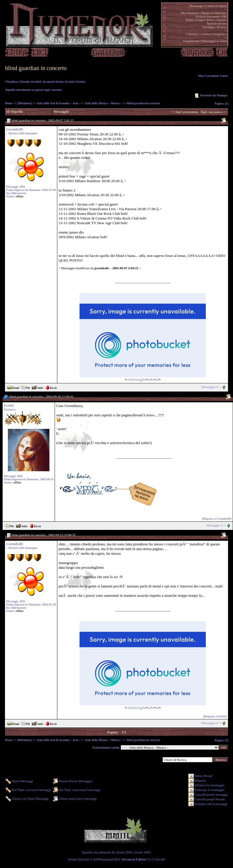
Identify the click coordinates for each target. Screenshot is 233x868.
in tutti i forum (75, 82)
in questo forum (53, 82)
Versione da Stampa (210, 95)
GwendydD (15, 129)
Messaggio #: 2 (216, 525)
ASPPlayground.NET (107, 859)
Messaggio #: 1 (211, 387)
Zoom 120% (125, 852)
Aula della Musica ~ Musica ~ (103, 103)
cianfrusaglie (136, 379)
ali (157, 379)
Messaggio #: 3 (211, 723)
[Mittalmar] (25, 103)
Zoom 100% (143, 852)
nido (151, 379)
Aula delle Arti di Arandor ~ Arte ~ (59, 103)
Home (9, 103)
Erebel (9, 406)
